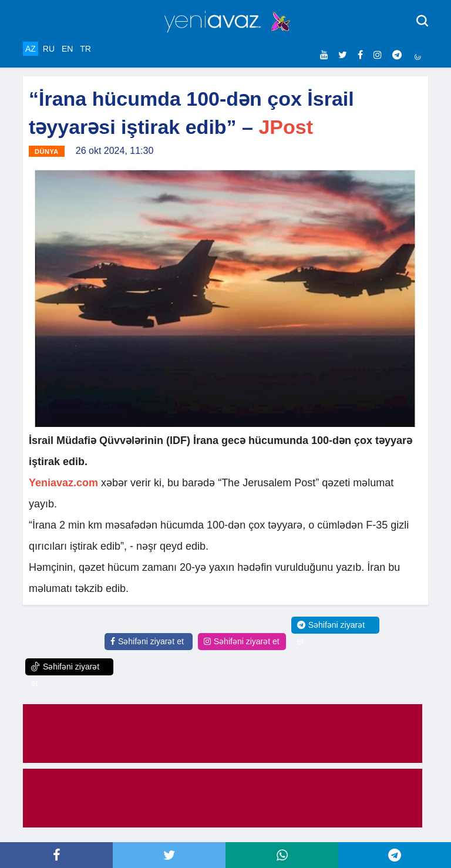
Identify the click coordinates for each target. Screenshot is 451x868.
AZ (31, 49)
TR (85, 49)
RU (49, 49)
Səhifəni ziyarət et (147, 641)
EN (67, 49)
